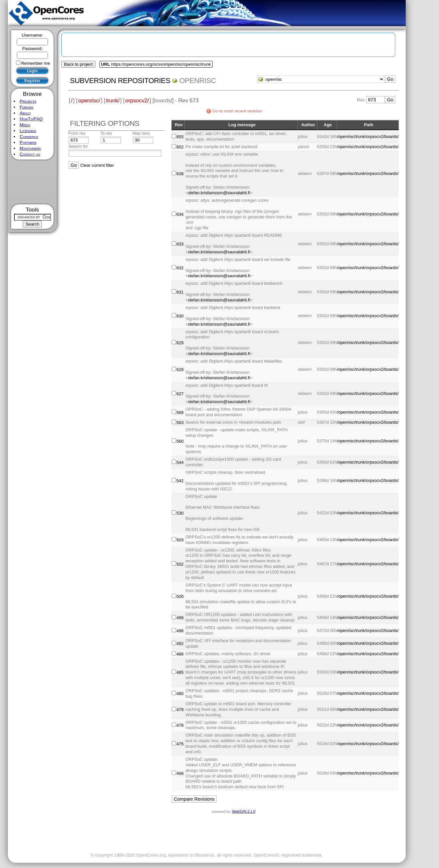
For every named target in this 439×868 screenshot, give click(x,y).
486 (180, 654)
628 (180, 370)
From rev (77, 133)
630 (180, 316)
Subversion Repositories (120, 81)
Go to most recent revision (237, 111)
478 (180, 725)
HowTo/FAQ (31, 119)
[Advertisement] (33, 182)
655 (180, 137)
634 (180, 214)
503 (180, 540)
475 (180, 744)
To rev (106, 133)
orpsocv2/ (137, 100)
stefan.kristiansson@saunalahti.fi (219, 193)
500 (180, 596)
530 (180, 513)
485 (180, 672)
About (25, 113)
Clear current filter (97, 165)
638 (180, 174)
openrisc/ (89, 100)
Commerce (29, 136)
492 (180, 644)
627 (180, 394)
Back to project (78, 64)
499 (180, 618)
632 (180, 268)
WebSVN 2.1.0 (244, 811)
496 (180, 631)
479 (180, 710)
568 (180, 412)
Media (25, 125)
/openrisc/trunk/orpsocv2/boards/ (368, 136)
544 (180, 462)
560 (180, 441)
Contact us (30, 154)
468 (180, 773)
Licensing (28, 131)
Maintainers (30, 148)
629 (180, 343)
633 (180, 244)
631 (180, 292)
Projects (28, 101)
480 (180, 694)
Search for (78, 146)
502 (180, 564)
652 (180, 147)
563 (180, 423)
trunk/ (113, 100)
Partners (28, 142)
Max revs (141, 133)
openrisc (198, 81)
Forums (26, 107)
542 (180, 481)
